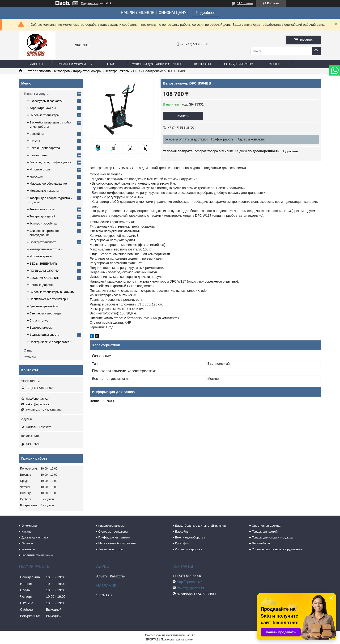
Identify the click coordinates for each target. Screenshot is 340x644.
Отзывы (30, 357)
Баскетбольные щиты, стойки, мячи (200, 526)
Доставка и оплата (35, 537)
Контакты (203, 64)
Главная (36, 64)
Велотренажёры (117, 71)
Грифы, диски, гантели (114, 537)
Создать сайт (90, 3)
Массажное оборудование (48, 184)
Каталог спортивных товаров (48, 71)
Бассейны (37, 134)
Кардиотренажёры (87, 71)
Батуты (35, 141)
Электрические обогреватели (50, 342)
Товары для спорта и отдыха (272, 537)
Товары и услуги (72, 64)
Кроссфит (36, 176)
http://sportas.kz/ (37, 399)
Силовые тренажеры (113, 532)
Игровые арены (41, 256)
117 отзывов (245, 3)
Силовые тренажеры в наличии (52, 292)
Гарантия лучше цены (37, 555)
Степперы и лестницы (45, 313)
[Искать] (316, 51)
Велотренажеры (41, 328)
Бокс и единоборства (190, 537)
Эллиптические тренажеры (49, 299)
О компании (30, 526)
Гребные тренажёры (44, 306)
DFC (136, 71)
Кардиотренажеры (111, 526)
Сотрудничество (239, 64)
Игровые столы (40, 169)
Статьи (275, 64)
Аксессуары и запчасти (46, 101)
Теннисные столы (42, 209)
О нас (110, 64)
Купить (183, 116)
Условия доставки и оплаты (157, 64)
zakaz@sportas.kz (38, 404)
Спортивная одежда (266, 526)
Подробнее (206, 13)
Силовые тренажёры (44, 115)
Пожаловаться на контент (178, 640)
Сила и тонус (39, 320)
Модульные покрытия (45, 191)
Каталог (27, 532)
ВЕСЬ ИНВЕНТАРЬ (43, 264)
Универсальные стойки (46, 249)
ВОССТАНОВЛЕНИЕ (44, 278)
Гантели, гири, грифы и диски (50, 162)
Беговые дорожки (42, 285)
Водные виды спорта (44, 335)
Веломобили (38, 155)
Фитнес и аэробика (43, 223)
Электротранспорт (43, 242)
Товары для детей (42, 216)
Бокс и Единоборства (45, 148)
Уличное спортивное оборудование (277, 549)
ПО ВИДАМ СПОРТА (44, 271)
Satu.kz (190, 635)
